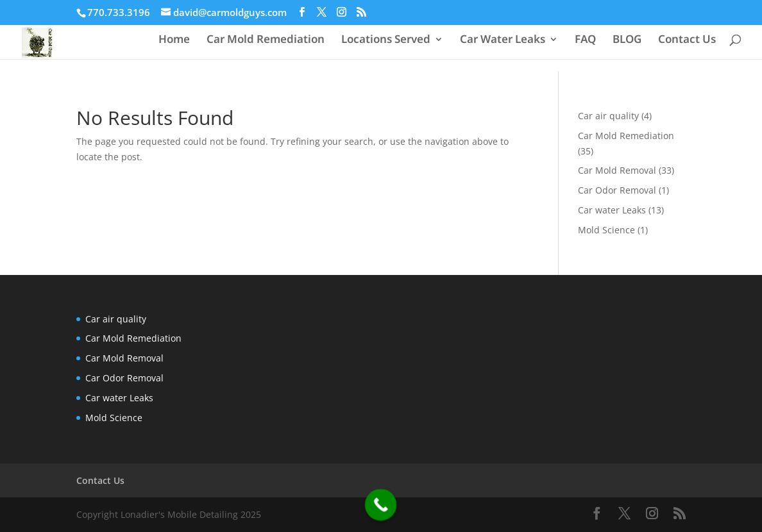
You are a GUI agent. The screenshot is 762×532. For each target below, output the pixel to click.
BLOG (627, 40)
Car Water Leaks (503, 40)
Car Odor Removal (617, 190)
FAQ (585, 40)
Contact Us (687, 40)
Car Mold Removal (617, 170)
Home (174, 40)
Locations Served (386, 40)
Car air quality (608, 116)
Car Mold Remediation (266, 40)
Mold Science (606, 230)
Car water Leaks (612, 210)
